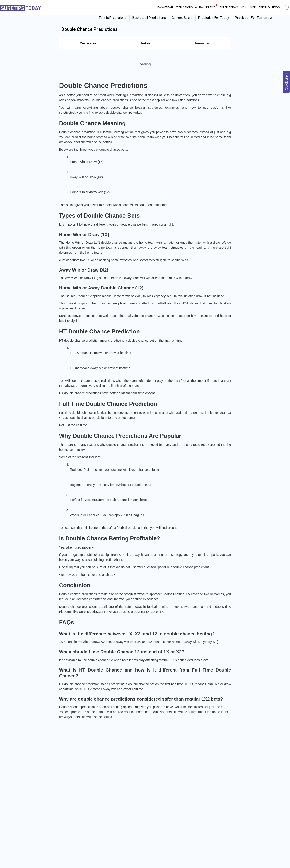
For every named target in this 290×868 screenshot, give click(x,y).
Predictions (185, 7)
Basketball (165, 7)
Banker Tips (207, 7)
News (276, 7)
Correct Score (182, 18)
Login (253, 7)
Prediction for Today (214, 18)
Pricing (264, 7)
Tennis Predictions (113, 18)
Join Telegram (228, 7)
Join (243, 7)
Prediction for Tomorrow (254, 18)
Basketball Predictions (149, 18)
